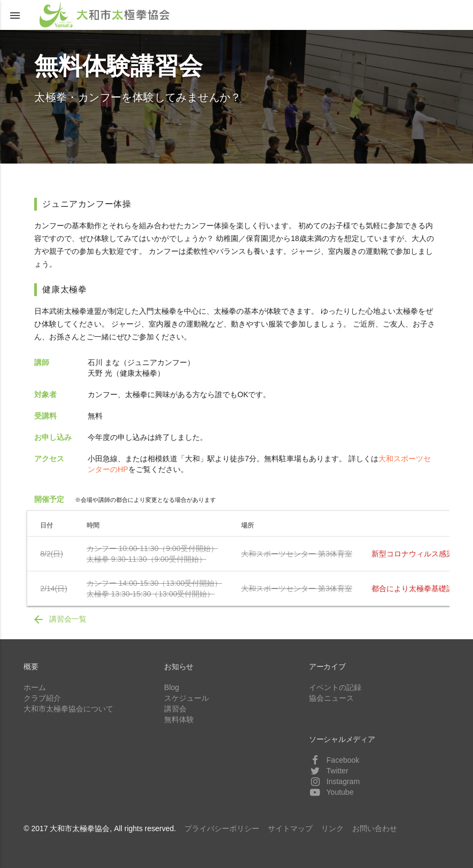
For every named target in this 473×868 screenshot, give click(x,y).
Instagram (334, 781)
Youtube (331, 792)
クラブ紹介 (42, 698)
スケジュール (187, 698)
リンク (332, 828)
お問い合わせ (375, 828)
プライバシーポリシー (222, 828)
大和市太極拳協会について (68, 709)
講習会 (175, 709)
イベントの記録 (335, 687)
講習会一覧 (59, 619)
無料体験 (179, 719)
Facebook (334, 760)
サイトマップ (290, 828)
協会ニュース (331, 698)
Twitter (329, 771)
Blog (172, 687)
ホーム (35, 687)
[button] (15, 15)
